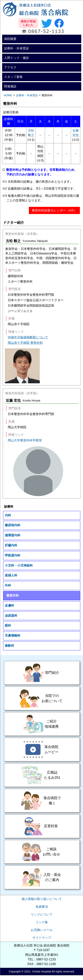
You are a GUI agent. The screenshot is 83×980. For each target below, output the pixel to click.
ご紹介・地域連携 (42, 724)
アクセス (10, 67)
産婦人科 (11, 575)
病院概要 (10, 39)
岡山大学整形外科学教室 (25, 440)
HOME (8, 95)
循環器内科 (13, 535)
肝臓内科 (11, 545)
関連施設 (10, 86)
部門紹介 (42, 673)
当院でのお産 (42, 698)
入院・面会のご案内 (42, 877)
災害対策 (42, 826)
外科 (8, 585)
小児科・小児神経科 (19, 565)
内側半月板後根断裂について (28, 337)
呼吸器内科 (13, 555)
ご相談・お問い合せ (42, 852)
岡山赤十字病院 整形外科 (25, 343)
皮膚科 (10, 606)
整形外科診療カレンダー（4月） (54, 210)
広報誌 (42, 775)
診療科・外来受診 (16, 48)
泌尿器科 (11, 616)
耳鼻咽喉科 (13, 636)
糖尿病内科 (13, 525)
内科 (8, 515)
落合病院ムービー (42, 750)
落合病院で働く (42, 801)
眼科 (8, 625)
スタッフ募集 (13, 77)
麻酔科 (10, 646)
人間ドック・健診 (16, 58)
